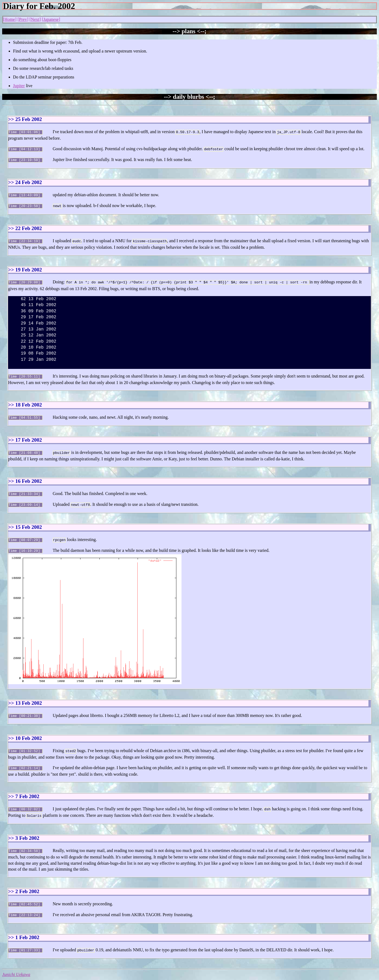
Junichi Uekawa (16, 962)
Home (10, 19)
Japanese (51, 19)
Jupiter (19, 86)
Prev (23, 19)
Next (35, 19)
